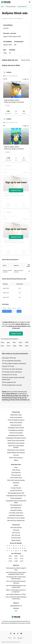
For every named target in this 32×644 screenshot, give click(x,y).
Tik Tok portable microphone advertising (14, 363)
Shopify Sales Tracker (16, 415)
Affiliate (16, 460)
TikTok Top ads (16, 533)
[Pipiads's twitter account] (14, 633)
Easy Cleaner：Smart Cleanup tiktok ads (4, 346)
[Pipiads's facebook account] (11, 633)
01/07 (22, 561)
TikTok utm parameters (16, 417)
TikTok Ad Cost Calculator (16, 433)
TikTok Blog (16, 530)
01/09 (10, 561)
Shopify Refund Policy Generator (16, 443)
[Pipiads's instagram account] (21, 633)
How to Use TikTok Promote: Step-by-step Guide (16, 582)
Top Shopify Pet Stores (16, 510)
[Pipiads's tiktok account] (18, 633)
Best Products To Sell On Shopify (16, 518)
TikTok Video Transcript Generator (16, 480)
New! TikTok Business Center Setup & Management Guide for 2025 (16, 573)
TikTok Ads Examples (16, 528)
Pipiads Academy (16, 540)
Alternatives (16, 483)
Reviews (16, 485)
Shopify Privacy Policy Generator (16, 441)
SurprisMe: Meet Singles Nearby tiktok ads (16, 346)
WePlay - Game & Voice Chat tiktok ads (22, 346)
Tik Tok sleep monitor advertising (12, 372)
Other (25, 551)
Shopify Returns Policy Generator (16, 450)
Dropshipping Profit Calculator (16, 435)
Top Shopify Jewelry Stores (16, 513)
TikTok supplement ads (9, 382)
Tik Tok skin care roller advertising (12, 369)
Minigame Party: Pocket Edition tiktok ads (16, 342)
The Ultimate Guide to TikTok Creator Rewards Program (16, 578)
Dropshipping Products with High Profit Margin (16, 502)
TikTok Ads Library (16, 475)
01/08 (16, 561)
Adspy (16, 467)
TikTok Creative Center (16, 478)
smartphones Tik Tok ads (9, 375)
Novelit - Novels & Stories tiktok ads (4, 342)
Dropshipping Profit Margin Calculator (16, 438)
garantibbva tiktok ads (10, 342)
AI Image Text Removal (16, 491)
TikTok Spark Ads (16, 473)
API (16, 611)
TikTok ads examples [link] (11, 7)
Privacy (10, 638)
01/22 (22, 556)
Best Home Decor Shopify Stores (16, 521)
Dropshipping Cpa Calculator (16, 430)
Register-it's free (16, 190)
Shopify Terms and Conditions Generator (16, 447)
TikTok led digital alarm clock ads (12, 385)
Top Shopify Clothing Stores (16, 515)
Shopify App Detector (16, 425)
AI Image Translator (16, 488)
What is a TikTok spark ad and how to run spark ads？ (16, 591)
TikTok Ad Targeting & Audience (16, 420)
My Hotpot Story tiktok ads (22, 342)
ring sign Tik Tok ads (8, 366)
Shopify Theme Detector (16, 423)
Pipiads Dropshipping (16, 498)
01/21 (10, 559)
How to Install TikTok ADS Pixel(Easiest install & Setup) (16, 598)
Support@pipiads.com (16, 606)
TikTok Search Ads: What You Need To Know (16, 569)
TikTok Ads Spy (16, 470)
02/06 (16, 556)
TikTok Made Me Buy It (16, 505)
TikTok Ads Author (16, 538)
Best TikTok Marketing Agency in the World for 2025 (16, 587)
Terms (14, 638)
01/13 (16, 559)
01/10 (22, 559)
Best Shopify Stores (16, 508)
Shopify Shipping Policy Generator (16, 453)
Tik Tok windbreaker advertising (11, 361)
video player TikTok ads (9, 358)
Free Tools (16, 455)
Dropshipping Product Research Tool (16, 496)
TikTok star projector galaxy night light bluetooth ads (13, 378)
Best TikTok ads (16, 535)
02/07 (10, 556)
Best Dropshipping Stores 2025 (16, 493)
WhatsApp (16, 608)
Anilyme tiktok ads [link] (22, 7)
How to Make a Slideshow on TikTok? (16, 594)
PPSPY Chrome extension (16, 458)
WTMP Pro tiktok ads (28, 342)
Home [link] (2, 7)
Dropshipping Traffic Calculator (16, 428)
